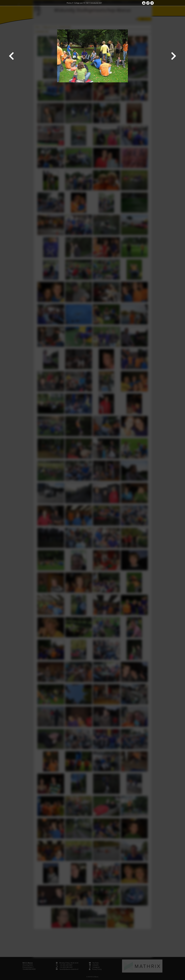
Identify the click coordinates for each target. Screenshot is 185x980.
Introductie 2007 (96, 3)
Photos (69, 3)
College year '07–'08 (81, 3)
